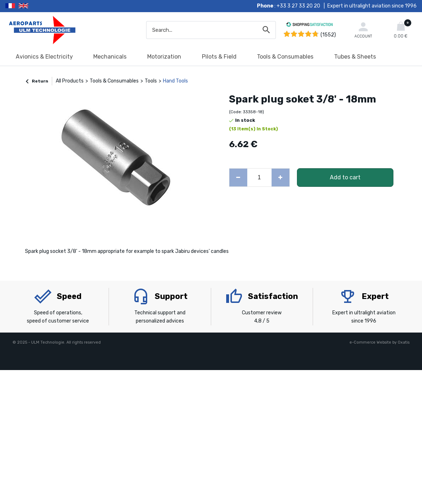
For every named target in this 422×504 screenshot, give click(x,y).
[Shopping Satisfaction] (309, 26)
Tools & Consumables (285, 57)
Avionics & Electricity (44, 57)
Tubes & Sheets (355, 57)
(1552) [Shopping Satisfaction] (328, 35)
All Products (70, 81)
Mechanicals (110, 57)
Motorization (164, 57)
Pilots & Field (219, 57)
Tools (151, 81)
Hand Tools (175, 81)
